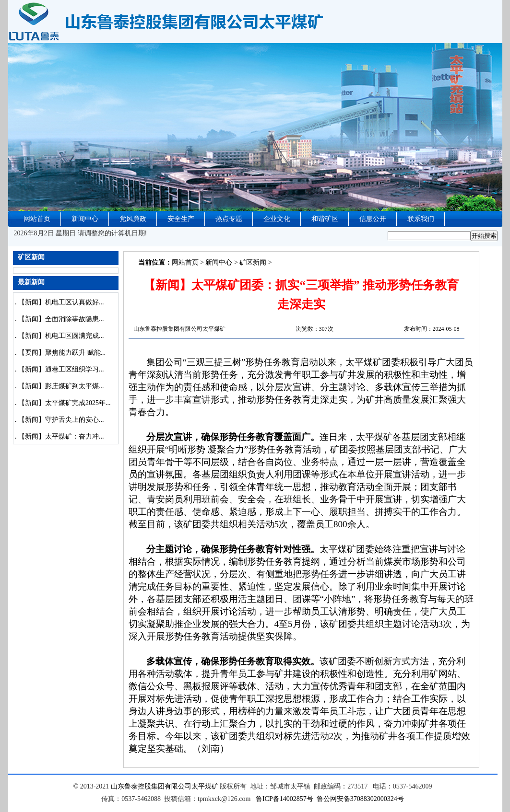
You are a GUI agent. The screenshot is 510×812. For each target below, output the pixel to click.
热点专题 (229, 219)
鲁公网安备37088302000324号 (360, 799)
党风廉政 (133, 219)
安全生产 (181, 219)
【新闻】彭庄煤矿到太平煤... (61, 386)
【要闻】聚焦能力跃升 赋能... (62, 353)
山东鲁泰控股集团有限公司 (151, 786)
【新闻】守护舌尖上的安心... (61, 420)
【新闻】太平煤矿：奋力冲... (61, 436)
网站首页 (37, 219)
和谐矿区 (325, 219)
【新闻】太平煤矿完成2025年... (65, 403)
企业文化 (277, 219)
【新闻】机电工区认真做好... (61, 302)
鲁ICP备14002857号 (285, 799)
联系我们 (421, 219)
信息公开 (373, 219)
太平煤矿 (205, 786)
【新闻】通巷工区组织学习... (61, 369)
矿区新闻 (253, 262)
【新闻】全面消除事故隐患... (61, 319)
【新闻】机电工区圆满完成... (61, 336)
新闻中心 (85, 219)
